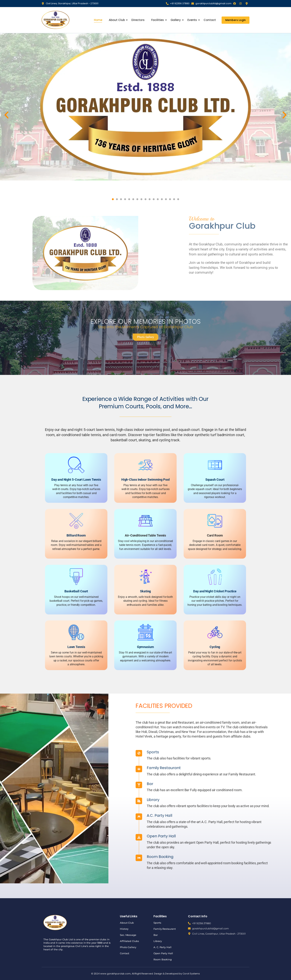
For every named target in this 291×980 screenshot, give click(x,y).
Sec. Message (128, 935)
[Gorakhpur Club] (55, 20)
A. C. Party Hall (162, 947)
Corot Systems (191, 974)
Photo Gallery (128, 947)
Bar (283, 784)
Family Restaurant (165, 929)
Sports (157, 923)
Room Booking (163, 959)
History (124, 929)
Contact (210, 20)
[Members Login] (236, 20)
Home (98, 20)
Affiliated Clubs (129, 941)
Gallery (176, 20)
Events (193, 20)
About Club (117, 20)
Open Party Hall (163, 953)
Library (158, 941)
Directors (138, 20)
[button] (6, 115)
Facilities (158, 20)
